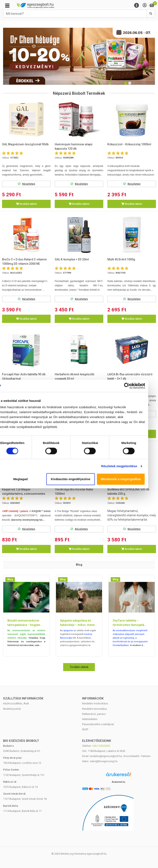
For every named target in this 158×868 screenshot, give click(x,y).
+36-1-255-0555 (101, 746)
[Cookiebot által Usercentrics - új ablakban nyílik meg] (135, 386)
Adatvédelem (90, 719)
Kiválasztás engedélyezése (79, 479)
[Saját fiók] (145, 5)
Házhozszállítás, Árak (16, 703)
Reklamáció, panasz (94, 714)
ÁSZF (85, 729)
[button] (13, 56)
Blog (10, 579)
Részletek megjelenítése (127, 466)
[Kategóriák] (7, 6)
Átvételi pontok (12, 709)
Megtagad (29, 479)
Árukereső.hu (118, 782)
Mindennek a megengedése (129, 479)
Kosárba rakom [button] (26, 204)
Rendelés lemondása (94, 709)
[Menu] (137, 5)
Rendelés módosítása (95, 703)
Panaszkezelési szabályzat (98, 724)
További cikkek (79, 667)
